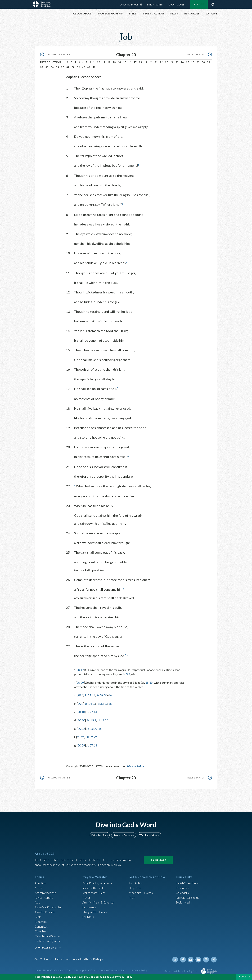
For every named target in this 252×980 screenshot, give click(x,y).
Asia (37, 902)
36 (63, 67)
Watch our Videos (149, 835)
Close (243, 977)
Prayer (86, 898)
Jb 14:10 (90, 704)
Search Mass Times (94, 893)
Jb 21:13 (90, 695)
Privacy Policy (135, 766)
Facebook (183, 960)
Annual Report (44, 898)
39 (78, 67)
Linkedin (198, 960)
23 (167, 62)
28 (193, 62)
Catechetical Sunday (47, 936)
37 (68, 67)
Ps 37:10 (102, 704)
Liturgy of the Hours (94, 912)
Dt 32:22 (91, 737)
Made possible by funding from (181, 971)
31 (209, 62)
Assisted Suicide (45, 912)
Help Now (199, 4)
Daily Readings (129, 5)
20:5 (80, 695)
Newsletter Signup (188, 898)
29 (198, 62)
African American (45, 893)
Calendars (182, 893)
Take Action (136, 883)
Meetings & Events (141, 893)
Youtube (191, 960)
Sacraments (89, 907)
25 (177, 62)
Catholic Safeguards (47, 941)
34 (52, 67)
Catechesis (42, 931)
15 (125, 62)
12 (109, 62)
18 (140, 62)
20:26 (81, 737)
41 (89, 67)
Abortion (40, 883)
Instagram (206, 960)
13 (114, 62)
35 (57, 67)
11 (104, 62)
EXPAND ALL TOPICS (46, 948)
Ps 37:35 (102, 695)
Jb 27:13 (92, 745)
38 (73, 67)
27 (188, 62)
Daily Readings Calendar (143, 4)
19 (146, 62)
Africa (38, 888)
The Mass (88, 917)
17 (135, 62)
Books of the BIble (93, 888)
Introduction (51, 62)
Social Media (184, 902)
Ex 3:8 (126, 674)
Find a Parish (155, 5)
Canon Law (41, 926)
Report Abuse (176, 5)
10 (98, 62)
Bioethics (41, 922)
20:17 (80, 670)
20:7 (80, 704)
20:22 (81, 729)
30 (203, 62)
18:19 (149, 683)
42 (94, 67)
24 (172, 62)
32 (42, 67)
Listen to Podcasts (124, 835)
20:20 (81, 720)
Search (213, 4)
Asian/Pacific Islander (48, 907)
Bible (38, 917)
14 (119, 62)
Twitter (175, 960)
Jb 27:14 (91, 712)
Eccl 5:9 (91, 720)
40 (84, 67)
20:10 (81, 712)
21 (156, 62)
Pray (132, 898)
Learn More (158, 860)
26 (182, 62)
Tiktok (214, 960)
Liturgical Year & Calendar (98, 902)
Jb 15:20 (92, 729)
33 (47, 67)
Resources (182, 888)
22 (161, 62)
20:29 (80, 683)
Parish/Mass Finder (188, 883)
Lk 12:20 (103, 720)
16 (130, 62)
